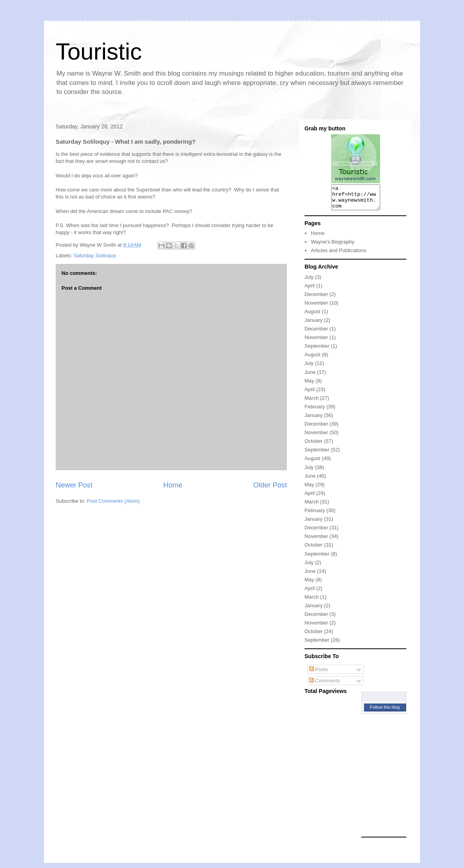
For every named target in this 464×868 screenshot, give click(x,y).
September (317, 351)
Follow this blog (385, 712)
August (312, 316)
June (310, 377)
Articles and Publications (339, 255)
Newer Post (74, 485)
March (312, 403)
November (316, 308)
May (309, 385)
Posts (319, 674)
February (315, 411)
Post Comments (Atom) (113, 501)
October (314, 446)
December (316, 299)
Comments (324, 685)
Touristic (99, 51)
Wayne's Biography (333, 246)
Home (173, 485)
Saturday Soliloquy (95, 255)
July (309, 282)
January (314, 325)
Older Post (270, 485)
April (310, 290)
